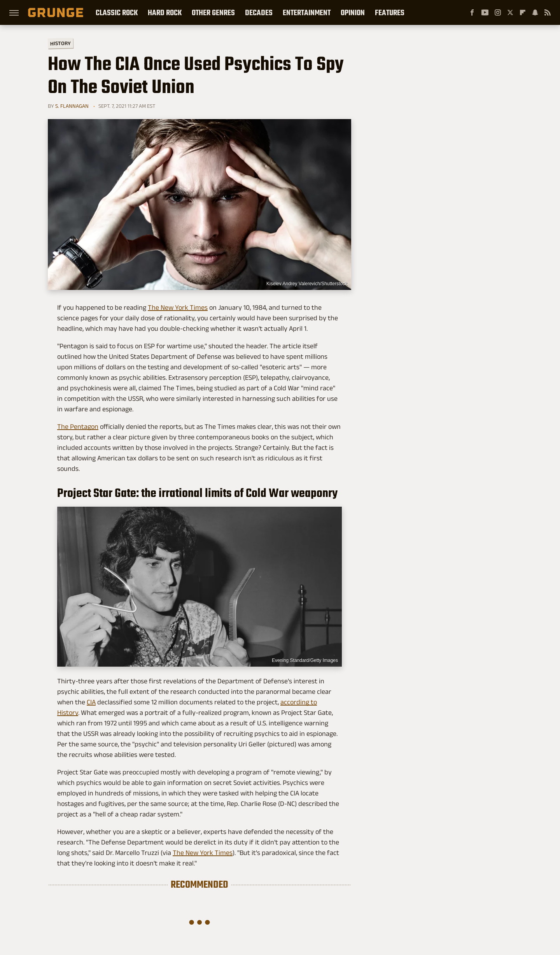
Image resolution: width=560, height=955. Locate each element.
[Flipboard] (523, 12)
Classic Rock (117, 12)
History (60, 43)
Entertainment (307, 12)
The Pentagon (78, 427)
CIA (91, 702)
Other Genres (213, 12)
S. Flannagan (72, 106)
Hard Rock (165, 12)
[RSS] (548, 12)
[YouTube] (485, 12)
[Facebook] (472, 12)
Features (390, 12)
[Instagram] (498, 12)
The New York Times (178, 307)
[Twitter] (510, 12)
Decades (259, 12)
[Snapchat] (535, 12)
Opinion (353, 12)
